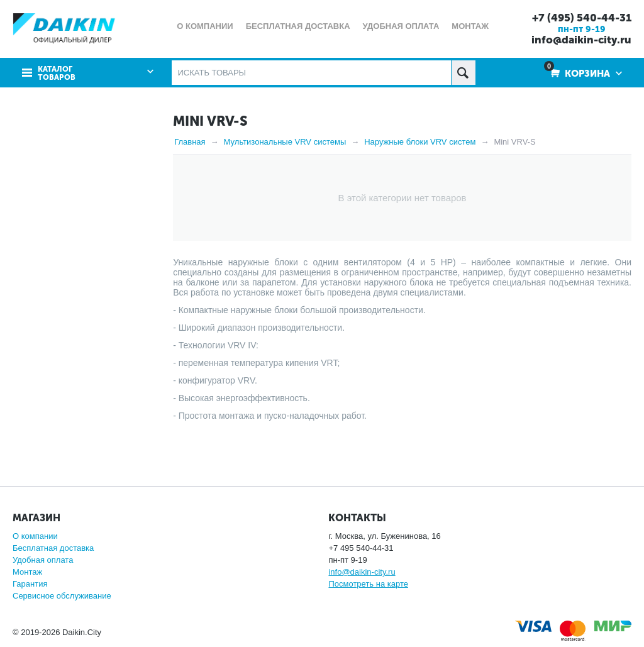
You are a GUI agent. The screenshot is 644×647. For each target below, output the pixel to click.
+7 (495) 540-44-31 (582, 18)
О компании (35, 536)
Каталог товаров (57, 74)
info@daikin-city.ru (581, 40)
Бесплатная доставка (53, 548)
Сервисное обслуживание (62, 596)
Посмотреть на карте (368, 584)
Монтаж (27, 572)
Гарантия (30, 584)
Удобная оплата (43, 560)
